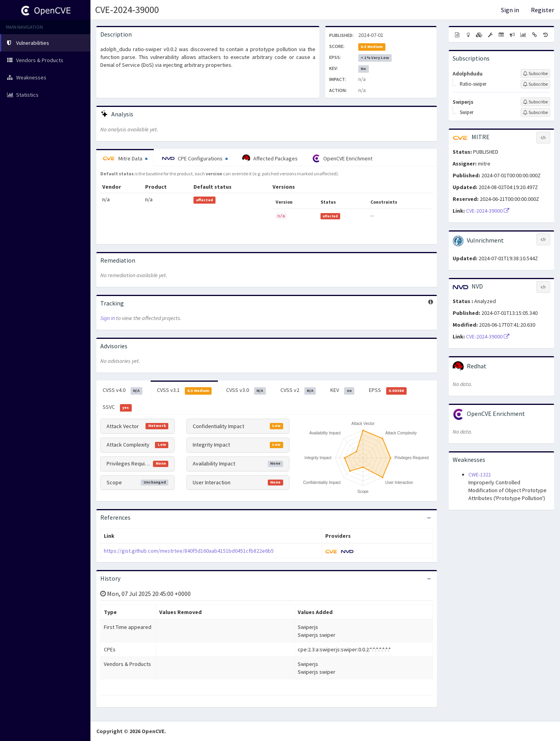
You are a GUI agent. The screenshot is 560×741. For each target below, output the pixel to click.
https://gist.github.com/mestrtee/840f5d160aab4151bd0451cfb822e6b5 (189, 551)
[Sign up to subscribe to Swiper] (535, 112)
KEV (342, 390)
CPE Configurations (195, 158)
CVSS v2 (298, 390)
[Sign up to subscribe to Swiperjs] (535, 102)
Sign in (510, 10)
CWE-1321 (480, 474)
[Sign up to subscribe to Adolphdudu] (535, 74)
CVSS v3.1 (184, 390)
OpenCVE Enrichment (342, 158)
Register (542, 10)
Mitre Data (125, 158)
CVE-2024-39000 (127, 10)
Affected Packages (270, 158)
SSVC (117, 407)
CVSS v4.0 (122, 390)
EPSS (388, 390)
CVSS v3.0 (246, 390)
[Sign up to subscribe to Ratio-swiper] (535, 84)
